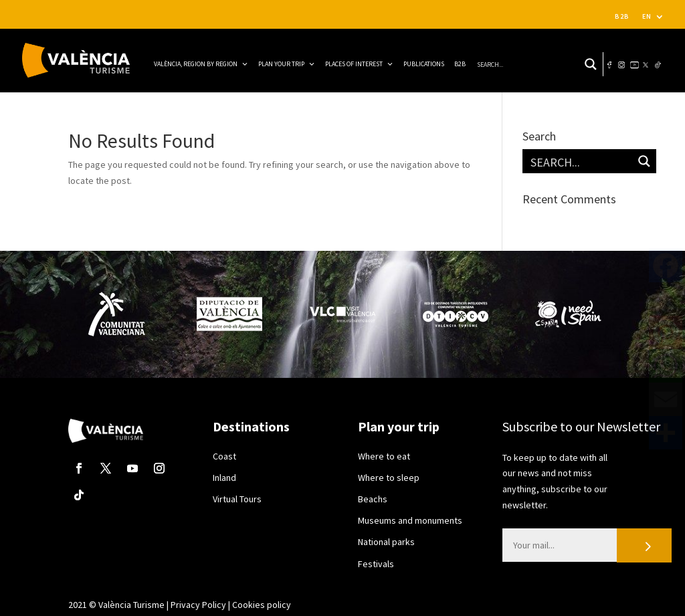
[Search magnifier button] (591, 64)
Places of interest (359, 64)
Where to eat (384, 456)
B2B (622, 16)
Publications (424, 64)
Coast (224, 456)
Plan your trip (287, 64)
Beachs (373, 499)
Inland (224, 478)
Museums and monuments (410, 520)
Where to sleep (389, 478)
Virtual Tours (237, 499)
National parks (386, 542)
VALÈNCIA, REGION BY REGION (201, 64)
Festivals (376, 564)
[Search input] (517, 64)
